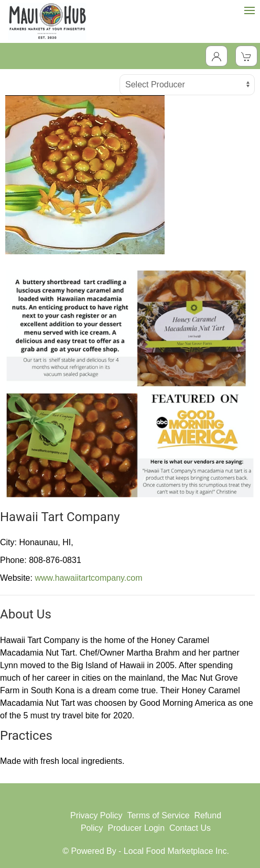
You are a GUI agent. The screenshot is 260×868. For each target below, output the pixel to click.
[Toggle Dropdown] (216, 56)
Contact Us (190, 828)
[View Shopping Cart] (246, 56)
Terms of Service (158, 815)
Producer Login (137, 828)
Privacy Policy (96, 815)
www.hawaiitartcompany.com (88, 578)
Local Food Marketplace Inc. (176, 851)
